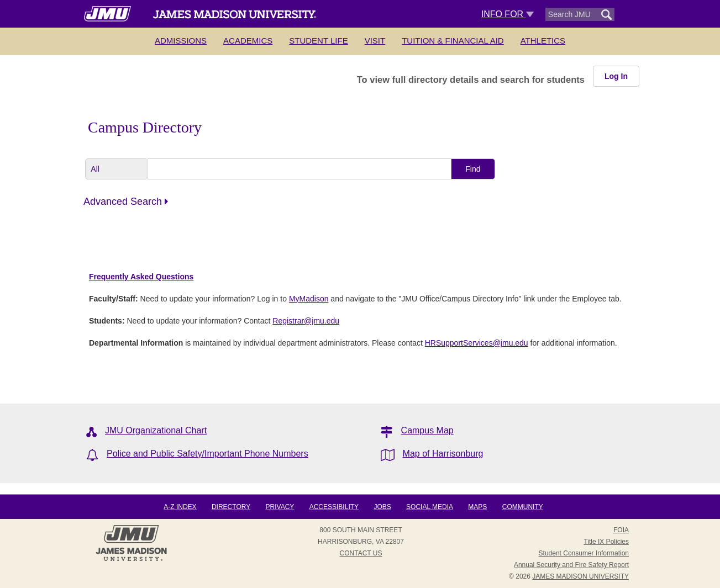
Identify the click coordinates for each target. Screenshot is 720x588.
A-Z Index (180, 507)
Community (523, 507)
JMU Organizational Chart (156, 430)
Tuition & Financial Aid (453, 41)
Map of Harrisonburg (443, 454)
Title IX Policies (606, 542)
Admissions (181, 41)
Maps (477, 507)
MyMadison (309, 299)
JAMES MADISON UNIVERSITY (580, 576)
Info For (508, 14)
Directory (231, 507)
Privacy (280, 507)
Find (473, 169)
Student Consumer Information (584, 553)
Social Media (430, 507)
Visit (375, 41)
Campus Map (427, 430)
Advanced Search (126, 202)
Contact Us (361, 553)
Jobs (382, 507)
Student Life (318, 41)
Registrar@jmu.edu (306, 321)
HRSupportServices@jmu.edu (477, 343)
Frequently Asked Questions (141, 277)
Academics (248, 41)
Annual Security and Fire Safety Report (571, 565)
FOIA (621, 530)
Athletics (543, 41)
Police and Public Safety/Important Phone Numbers (207, 454)
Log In (616, 76)
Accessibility (334, 507)
